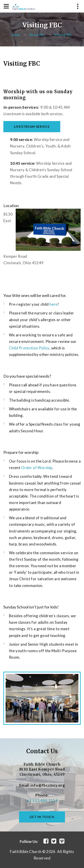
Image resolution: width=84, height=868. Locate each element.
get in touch (42, 817)
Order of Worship (37, 468)
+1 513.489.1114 (42, 801)
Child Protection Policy (29, 348)
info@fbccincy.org (48, 785)
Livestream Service (32, 127)
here (53, 304)
